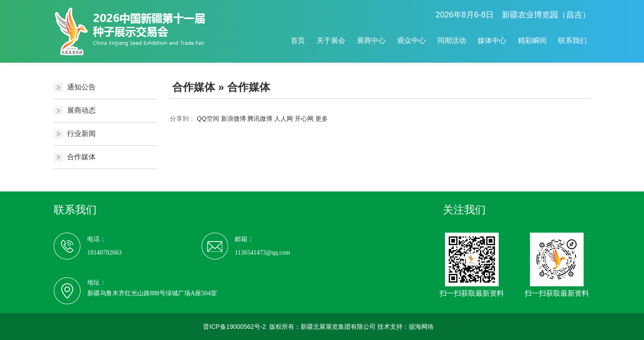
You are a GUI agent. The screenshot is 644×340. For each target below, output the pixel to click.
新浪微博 (233, 119)
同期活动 (452, 40)
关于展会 (331, 40)
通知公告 (81, 87)
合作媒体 (81, 157)
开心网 (304, 119)
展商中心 (371, 40)
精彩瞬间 (532, 40)
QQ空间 (208, 119)
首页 (298, 40)
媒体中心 (492, 40)
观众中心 (411, 40)
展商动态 (81, 110)
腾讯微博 (260, 119)
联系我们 (572, 40)
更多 (322, 119)
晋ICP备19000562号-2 (234, 327)
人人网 (284, 119)
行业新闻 (81, 134)
